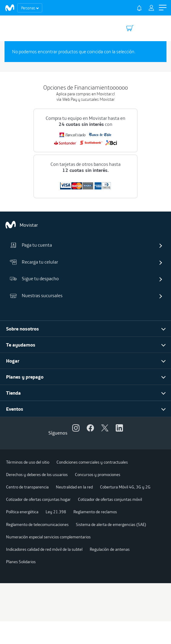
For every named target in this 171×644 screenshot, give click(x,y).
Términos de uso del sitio (28, 462)
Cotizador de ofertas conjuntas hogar (38, 499)
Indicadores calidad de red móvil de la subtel (44, 549)
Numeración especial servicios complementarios (48, 537)
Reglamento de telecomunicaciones (37, 524)
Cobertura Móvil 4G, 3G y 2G (125, 487)
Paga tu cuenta (31, 245)
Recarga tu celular (34, 262)
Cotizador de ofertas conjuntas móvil (110, 499)
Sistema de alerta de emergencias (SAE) (111, 524)
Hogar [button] (13, 361)
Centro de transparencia (27, 487)
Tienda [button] (13, 393)
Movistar (21, 225)
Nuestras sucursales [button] (36, 295)
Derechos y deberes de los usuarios (37, 475)
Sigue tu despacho (34, 278)
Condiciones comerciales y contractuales (92, 462)
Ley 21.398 (56, 512)
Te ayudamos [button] (21, 345)
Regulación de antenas (110, 549)
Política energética (22, 512)
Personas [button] (28, 8)
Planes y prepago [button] (25, 377)
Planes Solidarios (21, 562)
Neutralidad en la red (74, 487)
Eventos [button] (15, 409)
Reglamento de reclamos (95, 512)
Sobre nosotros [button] (23, 329)
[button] (163, 8)
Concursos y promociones (98, 475)
